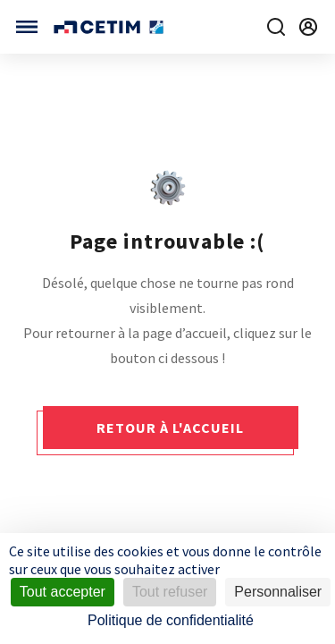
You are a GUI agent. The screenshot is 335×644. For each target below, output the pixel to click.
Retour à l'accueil (170, 428)
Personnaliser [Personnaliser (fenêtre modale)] (278, 592)
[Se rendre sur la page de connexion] (308, 27)
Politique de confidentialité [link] (171, 620)
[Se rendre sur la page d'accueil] (110, 27)
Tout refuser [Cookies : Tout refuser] (170, 592)
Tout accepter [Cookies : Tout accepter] (63, 592)
